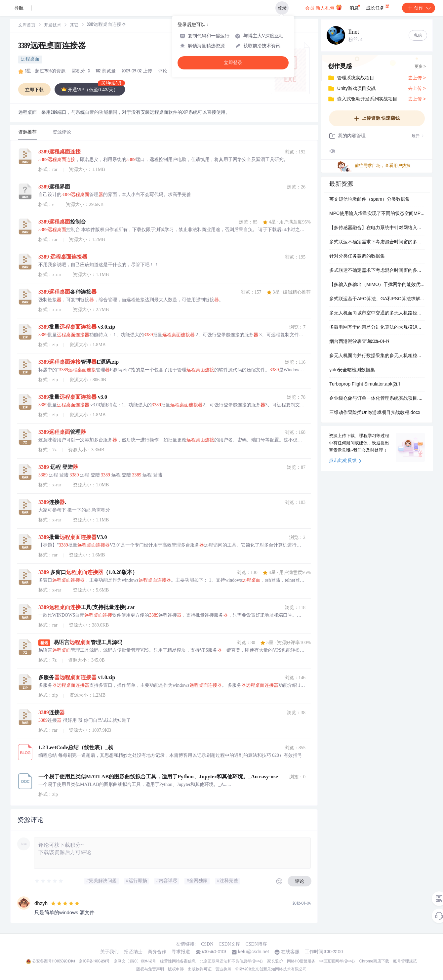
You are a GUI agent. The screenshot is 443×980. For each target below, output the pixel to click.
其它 (74, 26)
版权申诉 (176, 969)
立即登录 (233, 63)
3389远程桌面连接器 (52, 47)
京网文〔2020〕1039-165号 (135, 961)
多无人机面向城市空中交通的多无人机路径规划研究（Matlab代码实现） (377, 313)
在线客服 (290, 952)
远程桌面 (30, 60)
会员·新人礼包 (323, 7)
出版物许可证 (200, 969)
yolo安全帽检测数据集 (352, 370)
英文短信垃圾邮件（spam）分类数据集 (370, 200)
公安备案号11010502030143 (53, 961)
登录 (282, 8)
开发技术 (53, 26)
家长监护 (275, 961)
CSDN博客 (256, 944)
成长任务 (378, 7)
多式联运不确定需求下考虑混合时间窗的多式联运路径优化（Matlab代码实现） (377, 242)
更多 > (420, 67)
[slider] (49, 881)
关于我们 (109, 952)
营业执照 (223, 969)
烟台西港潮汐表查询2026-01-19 (359, 342)
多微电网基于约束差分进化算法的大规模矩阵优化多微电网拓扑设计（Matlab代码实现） (377, 328)
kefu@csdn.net (254, 952)
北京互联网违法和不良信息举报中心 (231, 961)
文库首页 (27, 26)
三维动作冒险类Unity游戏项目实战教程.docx (375, 413)
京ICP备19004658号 (94, 961)
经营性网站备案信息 (178, 961)
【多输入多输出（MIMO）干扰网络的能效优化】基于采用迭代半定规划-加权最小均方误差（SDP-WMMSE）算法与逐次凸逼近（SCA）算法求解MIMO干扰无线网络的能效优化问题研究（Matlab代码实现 (377, 285)
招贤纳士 (133, 952)
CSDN (207, 944)
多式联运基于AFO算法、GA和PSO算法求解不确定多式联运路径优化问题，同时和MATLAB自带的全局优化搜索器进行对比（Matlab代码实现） (377, 299)
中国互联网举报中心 (337, 961)
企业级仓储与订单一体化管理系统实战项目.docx (377, 399)
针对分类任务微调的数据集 (357, 257)
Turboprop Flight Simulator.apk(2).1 (365, 385)
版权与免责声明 (150, 969)
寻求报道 (181, 952)
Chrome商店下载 (374, 961)
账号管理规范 (405, 961)
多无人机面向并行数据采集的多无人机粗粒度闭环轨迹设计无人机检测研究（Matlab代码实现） (377, 356)
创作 (419, 8)
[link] (27, 25)
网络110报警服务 (301, 961)
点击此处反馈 (345, 461)
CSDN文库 (229, 944)
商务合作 (157, 952)
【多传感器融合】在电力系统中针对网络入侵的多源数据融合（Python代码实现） (377, 228)
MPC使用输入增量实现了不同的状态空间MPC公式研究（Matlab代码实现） (377, 214)
